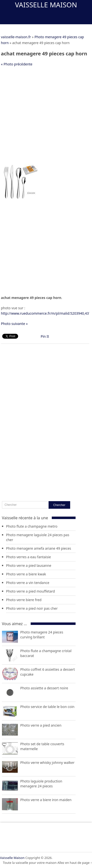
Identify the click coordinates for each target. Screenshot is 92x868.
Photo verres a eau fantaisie (29, 557)
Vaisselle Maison (46, 5)
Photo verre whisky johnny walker (47, 763)
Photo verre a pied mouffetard (31, 591)
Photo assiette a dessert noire (44, 688)
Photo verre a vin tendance (28, 583)
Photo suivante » (14, 324)
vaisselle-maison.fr (16, 37)
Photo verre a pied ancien (41, 725)
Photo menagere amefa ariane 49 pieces (39, 548)
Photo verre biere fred (24, 600)
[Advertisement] (46, 118)
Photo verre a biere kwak (26, 574)
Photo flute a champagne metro (32, 526)
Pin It (45, 336)
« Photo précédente (17, 64)
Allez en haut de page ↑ (75, 863)
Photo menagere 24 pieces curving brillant (42, 635)
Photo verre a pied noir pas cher (32, 608)
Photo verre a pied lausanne (29, 565)
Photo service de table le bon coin (47, 707)
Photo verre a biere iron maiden (46, 800)
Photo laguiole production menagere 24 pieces (41, 784)
